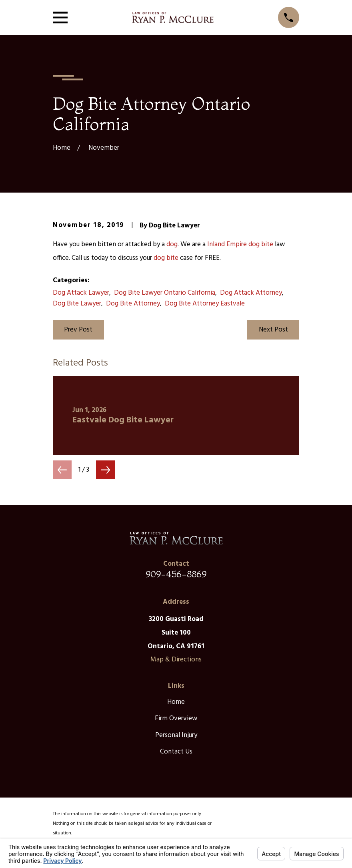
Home (176, 702)
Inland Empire (227, 244)
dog (172, 244)
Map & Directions (176, 660)
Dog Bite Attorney (133, 304)
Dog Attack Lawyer (81, 293)
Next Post (273, 330)
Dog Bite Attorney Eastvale (205, 304)
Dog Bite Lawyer (77, 304)
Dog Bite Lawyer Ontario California (165, 293)
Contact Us (176, 752)
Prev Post (78, 330)
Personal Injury (176, 735)
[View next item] (105, 470)
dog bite (261, 244)
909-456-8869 (176, 574)
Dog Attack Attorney (251, 293)
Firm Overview (176, 718)
